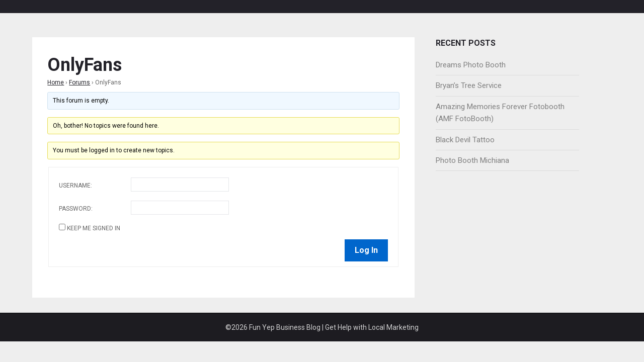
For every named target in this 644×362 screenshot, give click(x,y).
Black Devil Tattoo (465, 140)
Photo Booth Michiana (472, 160)
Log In (366, 250)
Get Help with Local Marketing (372, 327)
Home (56, 82)
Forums (79, 82)
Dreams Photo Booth (471, 65)
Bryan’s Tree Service (469, 85)
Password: (76, 209)
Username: (75, 186)
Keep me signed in (94, 228)
